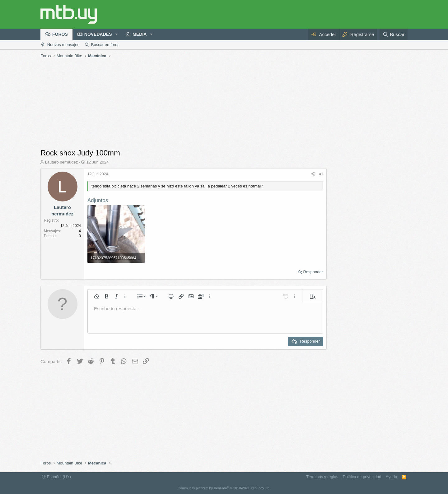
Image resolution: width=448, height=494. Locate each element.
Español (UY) (56, 477)
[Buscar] (394, 34)
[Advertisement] (224, 104)
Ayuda (392, 477)
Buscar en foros (105, 45)
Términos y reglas (322, 477)
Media (140, 34)
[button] (117, 35)
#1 (321, 174)
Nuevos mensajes (63, 45)
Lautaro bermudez (62, 162)
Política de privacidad (362, 477)
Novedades (98, 34)
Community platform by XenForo (224, 488)
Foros (60, 34)
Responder (313, 272)
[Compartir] (313, 174)
